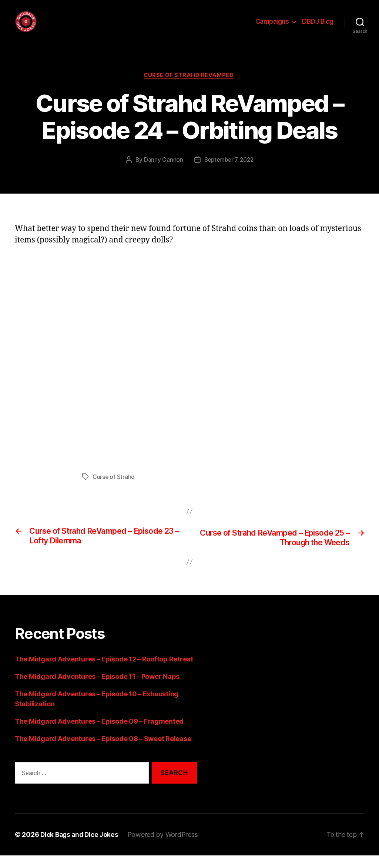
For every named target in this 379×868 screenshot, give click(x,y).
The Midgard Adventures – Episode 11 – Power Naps (97, 689)
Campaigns (272, 27)
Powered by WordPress (166, 847)
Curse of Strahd (114, 489)
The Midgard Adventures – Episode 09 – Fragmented (99, 733)
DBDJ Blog (318, 27)
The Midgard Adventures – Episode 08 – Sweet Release (103, 751)
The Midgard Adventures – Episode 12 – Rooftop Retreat (104, 671)
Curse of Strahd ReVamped (189, 87)
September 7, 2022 (229, 172)
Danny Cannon (162, 172)
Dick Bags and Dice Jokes (81, 847)
